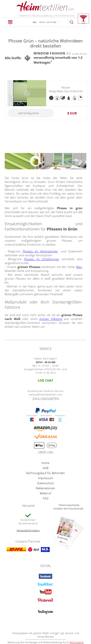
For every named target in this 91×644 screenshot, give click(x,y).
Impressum (46, 478)
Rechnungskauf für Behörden (45, 473)
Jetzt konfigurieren (29, 113)
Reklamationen (45, 488)
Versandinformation (28, 530)
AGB (45, 468)
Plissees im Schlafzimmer (42, 259)
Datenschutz (45, 483)
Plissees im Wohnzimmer (40, 251)
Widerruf (45, 493)
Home (45, 463)
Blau (79, 267)
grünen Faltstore (51, 319)
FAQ (46, 498)
